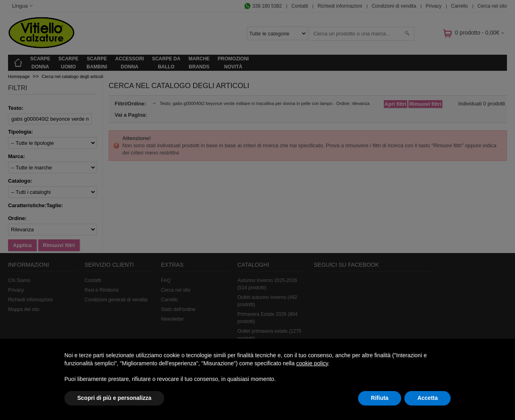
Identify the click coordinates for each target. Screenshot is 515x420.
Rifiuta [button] (380, 398)
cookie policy (312, 363)
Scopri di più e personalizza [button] (114, 398)
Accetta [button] (427, 398)
